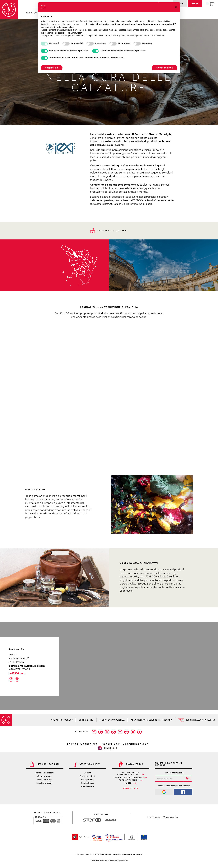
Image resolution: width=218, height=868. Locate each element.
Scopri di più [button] (52, 68)
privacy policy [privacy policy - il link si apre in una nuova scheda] (126, 21)
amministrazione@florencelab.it (128, 855)
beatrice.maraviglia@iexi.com (27, 666)
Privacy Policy (87, 780)
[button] (117, 504)
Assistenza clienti (87, 776)
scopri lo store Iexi (109, 231)
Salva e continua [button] (164, 68)
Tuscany (31, 13)
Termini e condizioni (44, 773)
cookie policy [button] (67, 27)
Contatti (87, 773)
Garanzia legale (44, 776)
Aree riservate (87, 786)
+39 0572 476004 (19, 669)
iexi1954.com (17, 673)
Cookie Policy (87, 783)
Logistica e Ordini (44, 783)
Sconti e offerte (44, 780)
